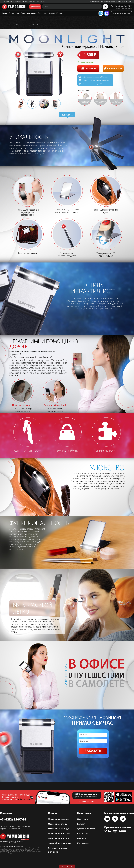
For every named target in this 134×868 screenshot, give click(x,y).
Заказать (93, 751)
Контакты (60, 13)
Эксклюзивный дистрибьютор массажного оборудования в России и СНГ (109, 1)
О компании (14, 13)
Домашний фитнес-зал (121, 13)
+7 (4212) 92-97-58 (13, 819)
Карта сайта (83, 843)
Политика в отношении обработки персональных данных (15, 828)
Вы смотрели (67, 866)
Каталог (81, 824)
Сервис (52, 13)
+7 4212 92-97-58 (121, 6)
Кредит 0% (82, 834)
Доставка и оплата (29, 13)
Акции (5, 13)
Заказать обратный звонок (124, 8)
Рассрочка (43, 13)
